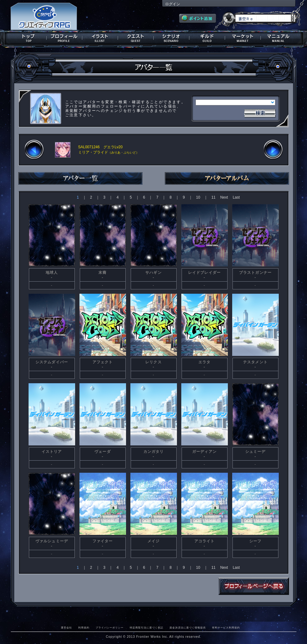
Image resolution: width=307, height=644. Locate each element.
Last (236, 197)
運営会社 (66, 628)
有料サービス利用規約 (226, 628)
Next (224, 197)
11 (213, 197)
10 (198, 197)
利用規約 (84, 628)
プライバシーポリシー (110, 628)
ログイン (173, 4)
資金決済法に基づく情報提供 (188, 628)
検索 (260, 113)
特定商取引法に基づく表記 (147, 628)
